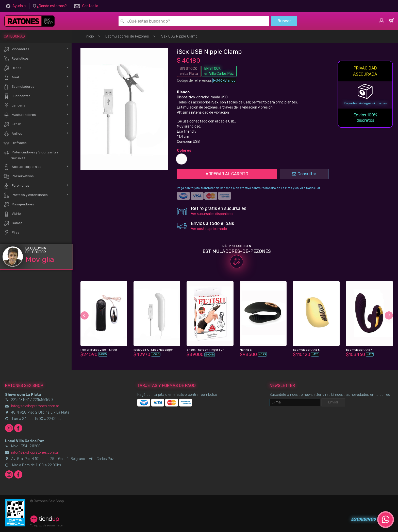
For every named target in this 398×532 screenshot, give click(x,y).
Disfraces (15, 143)
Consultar (304, 174)
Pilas (11, 233)
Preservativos (19, 176)
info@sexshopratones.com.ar (35, 406)
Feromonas (16, 186)
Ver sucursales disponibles (212, 214)
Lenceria (14, 106)
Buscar (284, 21)
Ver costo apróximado (209, 229)
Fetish (12, 124)
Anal (11, 77)
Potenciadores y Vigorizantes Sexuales (31, 155)
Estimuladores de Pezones (127, 36)
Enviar (333, 402)
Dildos (12, 68)
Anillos (13, 134)
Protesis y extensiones (26, 195)
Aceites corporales (22, 167)
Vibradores (16, 49)
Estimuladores (19, 87)
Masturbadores (20, 115)
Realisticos (16, 59)
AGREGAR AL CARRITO (227, 174)
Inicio (90, 36)
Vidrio (12, 214)
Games (13, 223)
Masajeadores (19, 205)
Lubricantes (17, 96)
